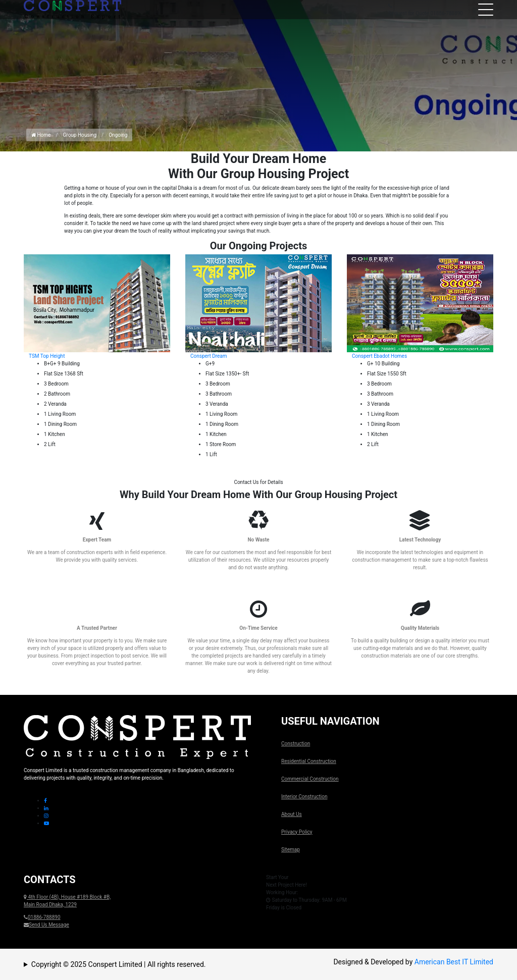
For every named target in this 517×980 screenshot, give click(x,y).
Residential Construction (309, 761)
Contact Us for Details (258, 482)
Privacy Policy (297, 832)
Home (41, 135)
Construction (296, 744)
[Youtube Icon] (46, 823)
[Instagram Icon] (46, 816)
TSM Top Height (47, 356)
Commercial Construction (310, 779)
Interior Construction (304, 797)
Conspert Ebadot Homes (379, 356)
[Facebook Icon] (45, 801)
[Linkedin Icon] (46, 808)
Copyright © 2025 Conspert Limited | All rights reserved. (119, 964)
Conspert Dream (209, 356)
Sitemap (291, 850)
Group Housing (80, 135)
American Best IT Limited (454, 962)
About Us (292, 814)
